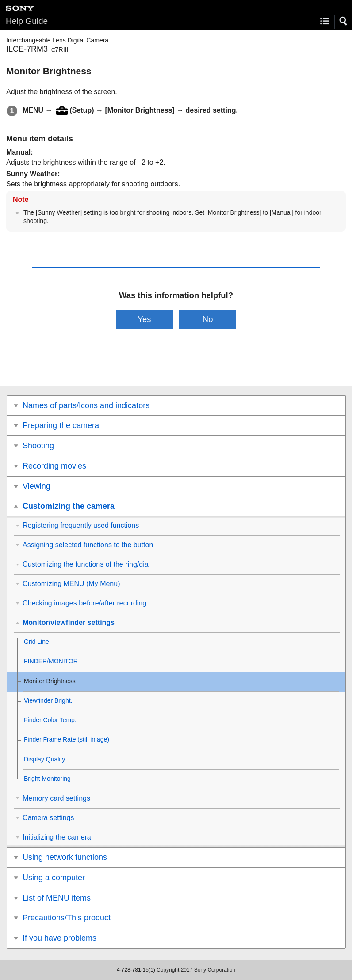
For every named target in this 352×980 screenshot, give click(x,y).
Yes (144, 319)
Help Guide (27, 21)
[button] (344, 21)
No (208, 319)
